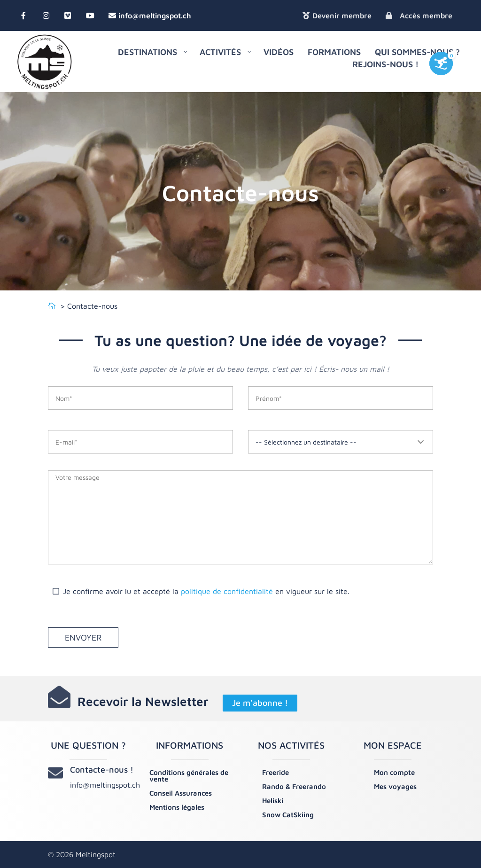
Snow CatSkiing (288, 815)
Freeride (275, 772)
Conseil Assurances (181, 793)
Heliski (273, 801)
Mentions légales (177, 807)
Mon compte (394, 772)
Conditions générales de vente (189, 776)
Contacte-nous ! (102, 770)
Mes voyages (395, 786)
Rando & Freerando (294, 786)
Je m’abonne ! (260, 703)
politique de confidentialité (227, 591)
